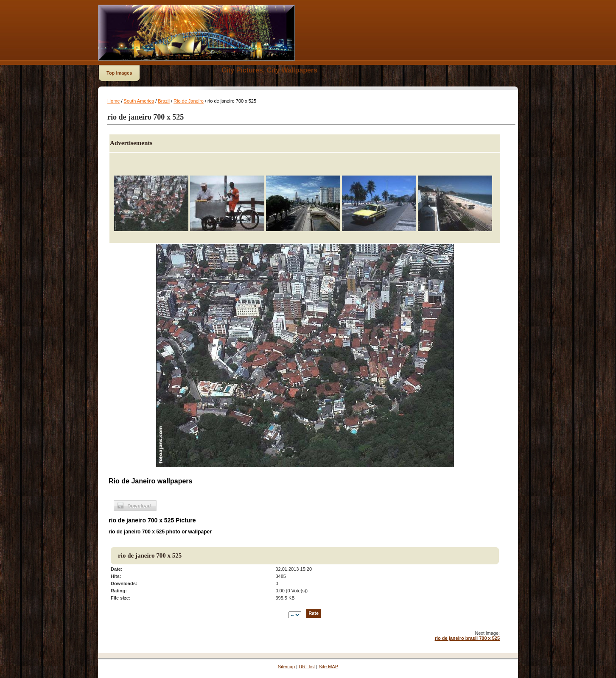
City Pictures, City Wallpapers (269, 70)
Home (113, 101)
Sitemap (286, 667)
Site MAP (328, 667)
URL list (307, 667)
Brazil (164, 101)
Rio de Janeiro (189, 101)
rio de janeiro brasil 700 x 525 (467, 638)
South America (139, 101)
